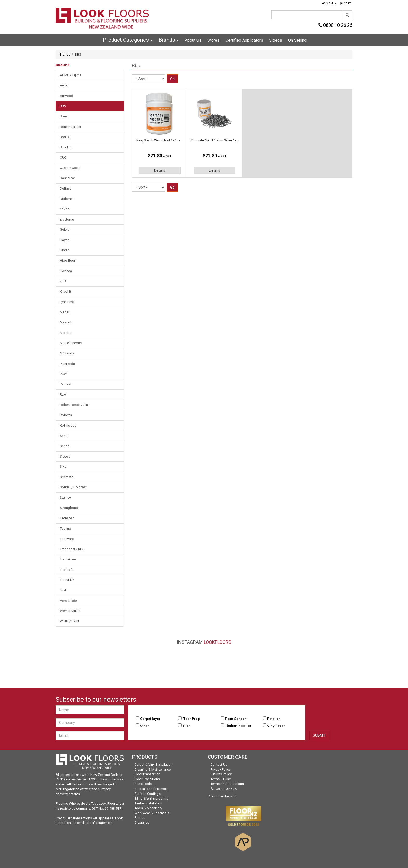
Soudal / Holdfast (73, 487)
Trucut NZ (67, 580)
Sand (64, 436)
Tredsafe (67, 570)
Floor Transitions (147, 779)
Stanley (65, 498)
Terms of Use (221, 779)
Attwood (66, 96)
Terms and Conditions (227, 784)
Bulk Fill (66, 147)
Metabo (66, 333)
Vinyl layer (276, 726)
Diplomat (67, 199)
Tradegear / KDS (72, 549)
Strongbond (69, 508)
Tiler (186, 726)
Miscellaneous (71, 343)
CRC (63, 157)
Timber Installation (148, 803)
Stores (213, 40)
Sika (63, 467)
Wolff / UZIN (69, 621)
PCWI (64, 374)
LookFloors (218, 642)
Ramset (66, 384)
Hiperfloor (68, 261)
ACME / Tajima (71, 75)
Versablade (68, 601)
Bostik (65, 137)
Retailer (274, 719)
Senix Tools (143, 784)
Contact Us (219, 764)
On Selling (297, 40)
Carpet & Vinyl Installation (154, 764)
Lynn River (67, 302)
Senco (65, 446)
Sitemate (66, 477)
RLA (63, 394)
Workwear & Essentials (152, 813)
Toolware (67, 539)
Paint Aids (67, 364)
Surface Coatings (148, 794)
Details (160, 170)
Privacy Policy (221, 769)
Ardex (64, 85)
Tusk (63, 590)
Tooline (65, 529)
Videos (276, 40)
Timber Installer (238, 726)
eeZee (65, 209)
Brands (169, 40)
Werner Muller (70, 611)
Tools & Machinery (148, 808)
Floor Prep (191, 719)
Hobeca (66, 271)
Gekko (65, 230)
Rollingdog (68, 425)
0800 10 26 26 (335, 25)
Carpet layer (150, 719)
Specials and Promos (151, 789)
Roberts (66, 415)
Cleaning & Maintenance (153, 769)
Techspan (67, 518)
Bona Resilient (71, 127)
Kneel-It (65, 292)
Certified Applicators (244, 40)
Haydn (65, 240)
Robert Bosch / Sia (74, 405)
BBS (63, 106)
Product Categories (128, 40)
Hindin (65, 250)
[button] (329, 4)
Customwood (70, 168)
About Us (193, 40)
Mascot (66, 322)
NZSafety (67, 353)
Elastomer (67, 219)
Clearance (142, 823)
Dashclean (68, 178)
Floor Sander (235, 719)
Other (145, 726)
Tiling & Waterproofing (151, 798)
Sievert (65, 456)
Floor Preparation (147, 774)
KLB (63, 281)
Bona (64, 116)
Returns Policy (221, 774)
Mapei (65, 312)
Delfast (65, 188)
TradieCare (68, 559)
